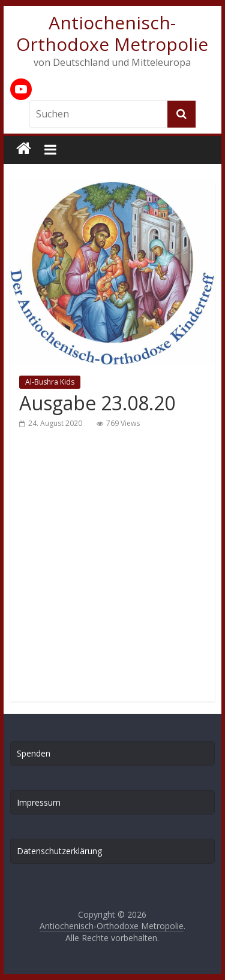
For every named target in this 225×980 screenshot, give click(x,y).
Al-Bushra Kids (50, 382)
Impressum (39, 802)
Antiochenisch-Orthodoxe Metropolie (112, 33)
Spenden (34, 753)
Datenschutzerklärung (59, 851)
